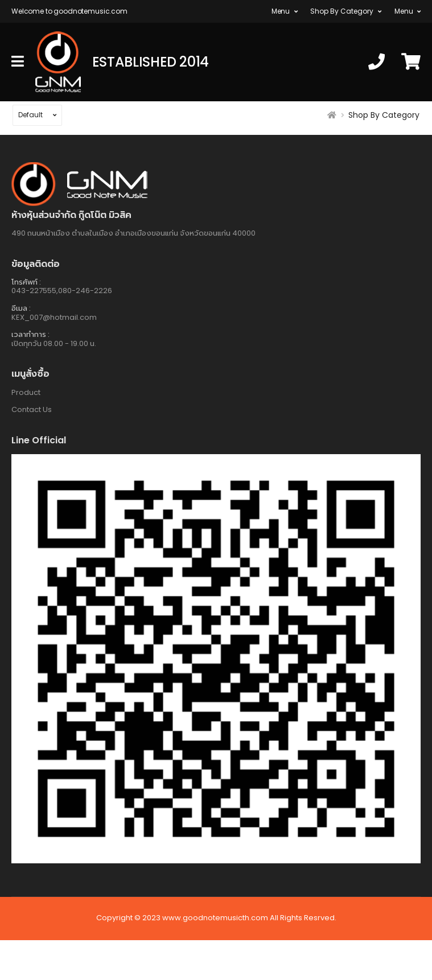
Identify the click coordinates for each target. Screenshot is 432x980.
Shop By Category (342, 11)
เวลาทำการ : (30, 334)
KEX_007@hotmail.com (54, 317)
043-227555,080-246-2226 (62, 291)
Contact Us (32, 409)
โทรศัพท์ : (26, 282)
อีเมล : (21, 308)
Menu (281, 11)
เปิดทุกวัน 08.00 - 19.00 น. (54, 343)
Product (26, 392)
